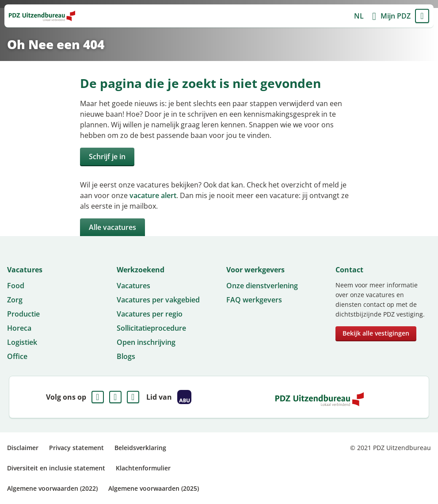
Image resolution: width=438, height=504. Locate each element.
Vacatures (133, 286)
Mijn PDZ (396, 16)
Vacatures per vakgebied (158, 300)
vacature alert (153, 195)
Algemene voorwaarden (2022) (52, 488)
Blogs (126, 356)
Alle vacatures (112, 227)
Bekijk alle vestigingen (376, 333)
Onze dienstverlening (262, 286)
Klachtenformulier (143, 468)
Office (17, 356)
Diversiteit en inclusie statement (56, 468)
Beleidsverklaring (140, 448)
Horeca (19, 328)
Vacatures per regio (150, 314)
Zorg (15, 300)
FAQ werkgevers (254, 300)
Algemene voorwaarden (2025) (154, 488)
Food (16, 286)
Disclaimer (23, 448)
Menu (422, 16)
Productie (23, 314)
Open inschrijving (146, 342)
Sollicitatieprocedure (151, 328)
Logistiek (22, 342)
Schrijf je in (107, 157)
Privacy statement (76, 448)
